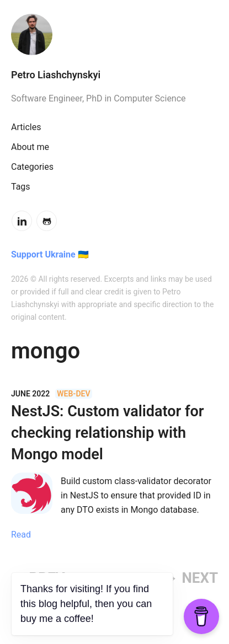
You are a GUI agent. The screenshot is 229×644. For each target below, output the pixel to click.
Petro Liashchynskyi (56, 75)
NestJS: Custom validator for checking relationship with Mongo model (108, 433)
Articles (26, 127)
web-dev (73, 394)
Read (21, 535)
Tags (21, 187)
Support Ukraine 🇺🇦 (50, 254)
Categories (32, 167)
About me (30, 147)
